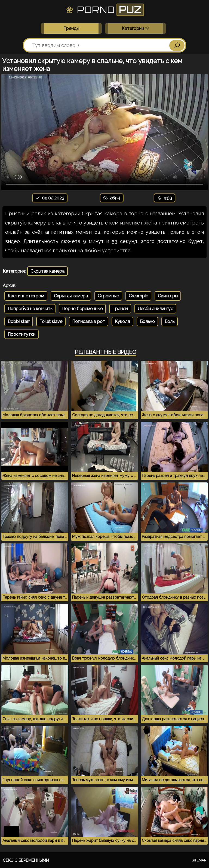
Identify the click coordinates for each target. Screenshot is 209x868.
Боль (170, 321)
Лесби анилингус (155, 309)
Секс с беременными (26, 860)
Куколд (122, 321)
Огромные (108, 296)
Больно (147, 321)
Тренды (71, 28)
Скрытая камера (47, 271)
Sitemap (199, 860)
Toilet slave (51, 321)
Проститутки (21, 334)
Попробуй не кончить (30, 309)
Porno (105, 10)
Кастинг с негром (26, 296)
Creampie (138, 296)
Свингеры (168, 296)
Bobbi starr (19, 321)
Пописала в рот (89, 321)
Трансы (120, 309)
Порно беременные (82, 309)
